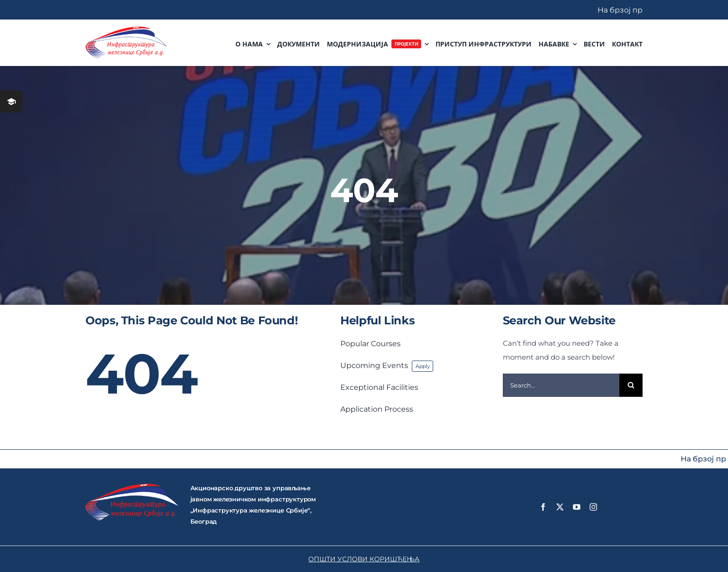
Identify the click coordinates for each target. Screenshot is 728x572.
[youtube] (577, 507)
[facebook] (543, 507)
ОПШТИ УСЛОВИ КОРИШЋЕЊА (364, 559)
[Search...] (561, 385)
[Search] (631, 385)
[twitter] (560, 507)
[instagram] (593, 507)
